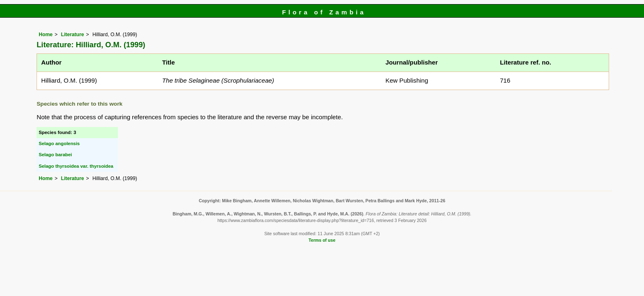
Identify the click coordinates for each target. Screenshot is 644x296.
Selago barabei (55, 155)
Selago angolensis (59, 143)
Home (46, 35)
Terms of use (322, 240)
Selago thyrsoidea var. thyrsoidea (76, 166)
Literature (72, 35)
